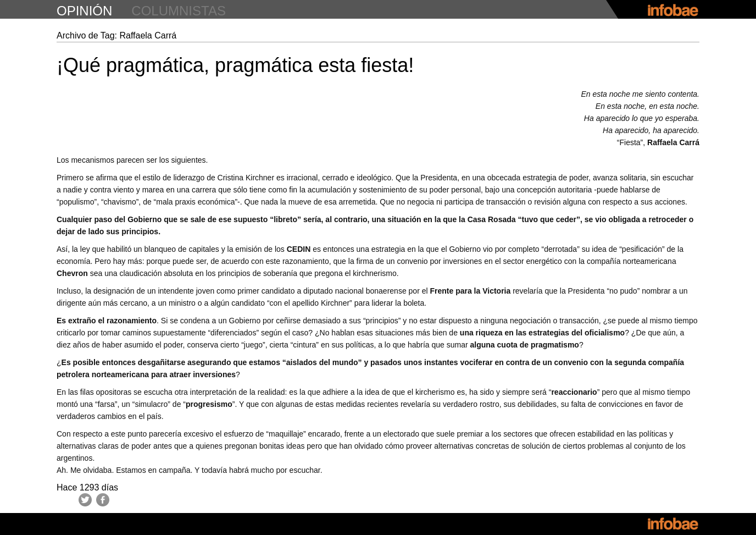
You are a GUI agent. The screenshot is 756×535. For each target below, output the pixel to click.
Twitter (85, 500)
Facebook (103, 500)
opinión (84, 11)
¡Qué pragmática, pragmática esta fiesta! (235, 65)
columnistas (179, 11)
